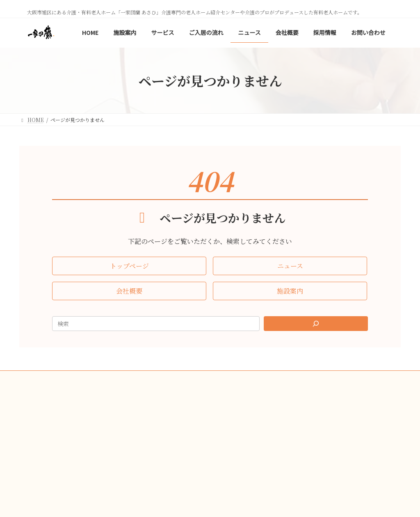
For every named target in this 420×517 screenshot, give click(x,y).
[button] (129, 266)
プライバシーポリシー (228, 378)
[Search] (316, 324)
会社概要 (177, 378)
